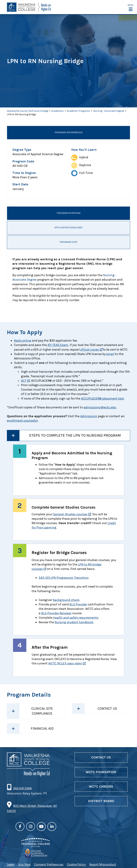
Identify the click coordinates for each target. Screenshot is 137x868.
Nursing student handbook (74, 622)
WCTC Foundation (101, 772)
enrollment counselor (22, 421)
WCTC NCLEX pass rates (65, 663)
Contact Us (107, 709)
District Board (101, 801)
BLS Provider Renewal (56, 613)
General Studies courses (70, 514)
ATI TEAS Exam (58, 345)
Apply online (23, 341)
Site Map (24, 864)
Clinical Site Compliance (42, 711)
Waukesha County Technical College (28, 111)
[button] (131, 7)
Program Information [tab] (69, 133)
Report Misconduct (103, 864)
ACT (24, 381)
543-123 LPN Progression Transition (64, 578)
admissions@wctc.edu (100, 407)
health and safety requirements (76, 618)
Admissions (89, 416)
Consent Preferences (49, 864)
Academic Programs (78, 111)
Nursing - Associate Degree (109, 111)
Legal (11, 864)
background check (66, 600)
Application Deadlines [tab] (68, 228)
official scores (90, 350)
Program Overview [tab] (68, 213)
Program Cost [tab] (69, 242)
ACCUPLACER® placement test (102, 398)
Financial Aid (42, 728)
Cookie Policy (76, 864)
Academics (58, 111)
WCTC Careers (101, 787)
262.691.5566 (22, 788)
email (110, 354)
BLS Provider (78, 604)
